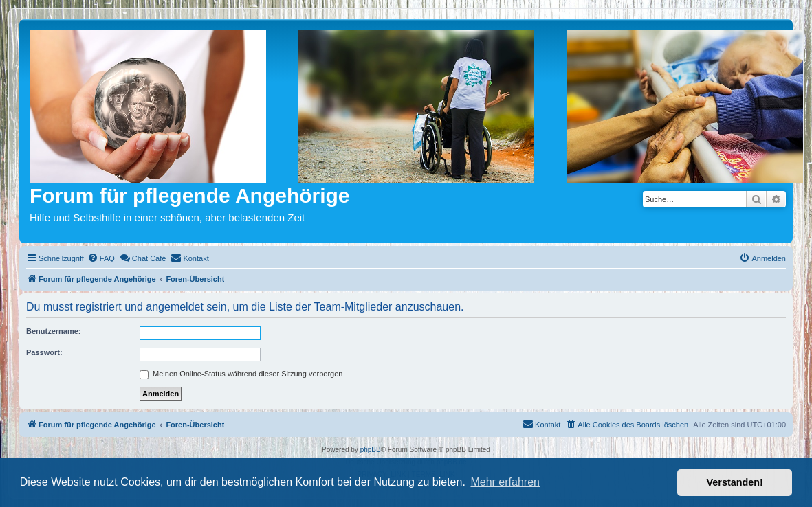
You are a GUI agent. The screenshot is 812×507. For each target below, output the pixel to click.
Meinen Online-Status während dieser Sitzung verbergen (241, 374)
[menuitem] (101, 258)
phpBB (371, 450)
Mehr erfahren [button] (505, 482)
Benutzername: (53, 331)
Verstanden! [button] (735, 482)
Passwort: (44, 352)
